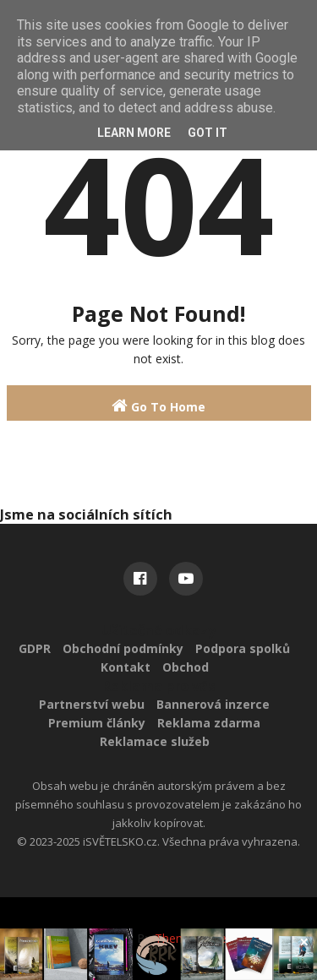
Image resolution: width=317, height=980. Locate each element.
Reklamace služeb (155, 741)
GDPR (35, 648)
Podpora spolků (243, 648)
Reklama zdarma (209, 723)
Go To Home (158, 406)
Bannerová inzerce (213, 704)
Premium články (97, 723)
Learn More (134, 133)
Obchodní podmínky (123, 648)
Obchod (186, 667)
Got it (208, 133)
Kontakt (126, 667)
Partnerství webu (92, 704)
